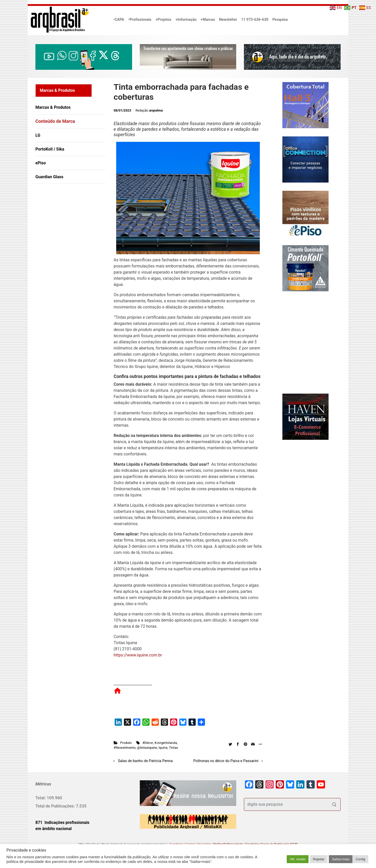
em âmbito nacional (53, 829)
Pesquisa (280, 20)
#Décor (148, 743)
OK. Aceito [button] (298, 859)
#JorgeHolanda (166, 743)
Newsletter (228, 20)
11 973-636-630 (255, 20)
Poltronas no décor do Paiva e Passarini (226, 761)
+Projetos (163, 20)
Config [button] (360, 859)
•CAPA (119, 20)
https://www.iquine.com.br (138, 655)
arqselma (156, 110)
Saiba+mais (341, 859)
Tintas (173, 748)
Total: (41, 798)
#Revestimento (125, 748)
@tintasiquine (147, 748)
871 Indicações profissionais (62, 822)
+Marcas (208, 20)
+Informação (186, 20)
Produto (126, 743)
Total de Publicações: (56, 806)
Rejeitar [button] (319, 859)
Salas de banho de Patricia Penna (145, 761)
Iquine (163, 748)
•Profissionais (140, 20)
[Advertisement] (67, 240)
